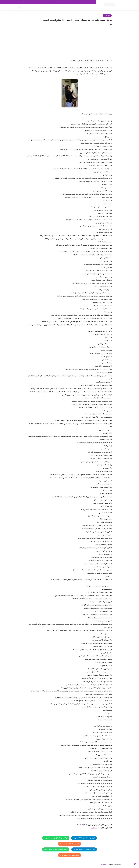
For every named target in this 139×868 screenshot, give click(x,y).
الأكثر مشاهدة (73, 7)
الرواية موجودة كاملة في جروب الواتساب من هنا (56, 838)
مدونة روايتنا (104, 864)
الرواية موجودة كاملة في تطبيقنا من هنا (69, 844)
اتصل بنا (92, 2)
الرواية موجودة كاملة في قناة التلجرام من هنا (84, 838)
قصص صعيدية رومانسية (46, 7)
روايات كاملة (81, 7)
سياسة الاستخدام (69, 2)
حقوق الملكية (85, 2)
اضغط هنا (94, 828)
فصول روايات (107, 16)
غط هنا (79, 825)
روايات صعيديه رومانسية (61, 7)
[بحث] (19, 7)
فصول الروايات (90, 7)
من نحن (78, 2)
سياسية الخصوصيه (59, 2)
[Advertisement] (69, 39)
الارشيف (50, 2)
